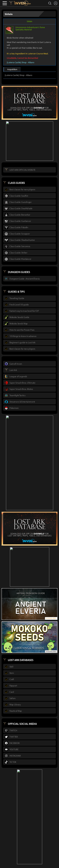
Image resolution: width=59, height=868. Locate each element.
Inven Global (22, 3)
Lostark (13, 3)
